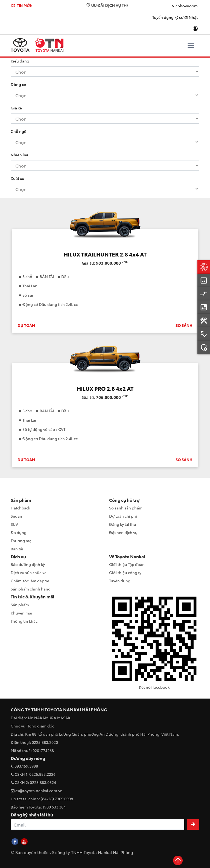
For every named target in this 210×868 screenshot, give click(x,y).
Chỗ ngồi (19, 131)
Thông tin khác (24, 621)
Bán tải (17, 549)
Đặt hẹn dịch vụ (123, 532)
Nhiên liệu (20, 155)
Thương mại (22, 541)
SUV (14, 524)
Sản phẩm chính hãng (31, 589)
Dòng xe (18, 84)
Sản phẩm (20, 605)
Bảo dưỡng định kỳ (28, 564)
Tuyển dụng (120, 581)
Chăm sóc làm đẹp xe (30, 581)
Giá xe (16, 108)
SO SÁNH (184, 325)
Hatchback (20, 508)
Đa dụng (19, 532)
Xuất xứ (17, 178)
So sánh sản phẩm (126, 508)
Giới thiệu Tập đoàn (127, 564)
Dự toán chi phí (123, 516)
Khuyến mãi (21, 613)
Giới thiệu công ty (125, 572)
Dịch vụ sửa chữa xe (29, 572)
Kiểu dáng (20, 61)
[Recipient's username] (97, 825)
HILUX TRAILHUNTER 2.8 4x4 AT (105, 254)
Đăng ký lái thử (123, 524)
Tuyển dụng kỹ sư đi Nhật (175, 17)
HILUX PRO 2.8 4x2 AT (105, 388)
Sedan (16, 516)
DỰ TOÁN (26, 325)
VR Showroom (185, 6)
